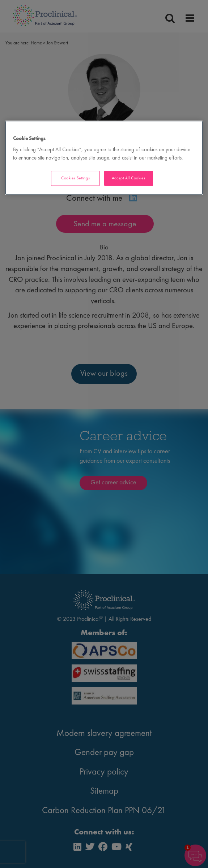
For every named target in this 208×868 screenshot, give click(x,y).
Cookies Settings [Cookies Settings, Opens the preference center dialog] (75, 178)
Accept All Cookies (128, 178)
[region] (104, 158)
